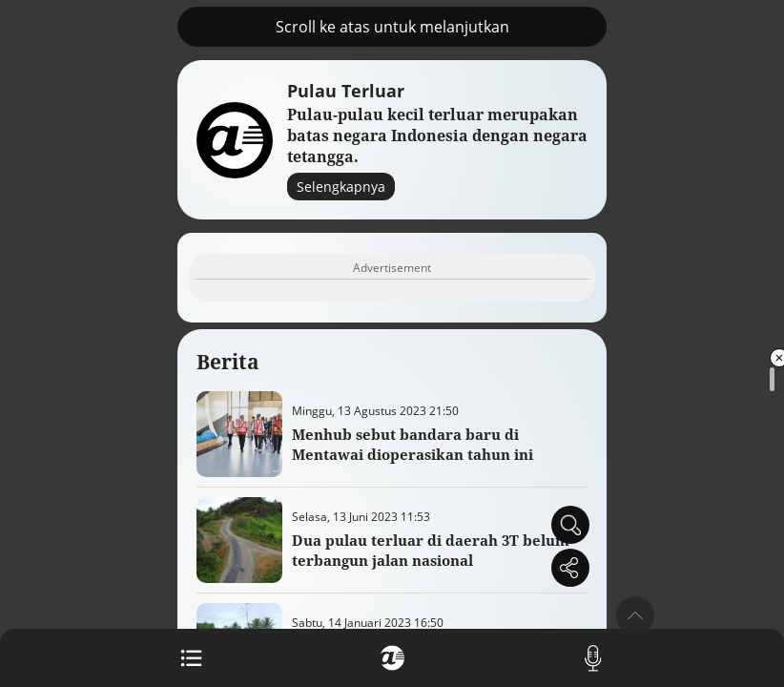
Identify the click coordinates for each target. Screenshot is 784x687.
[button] (635, 615)
